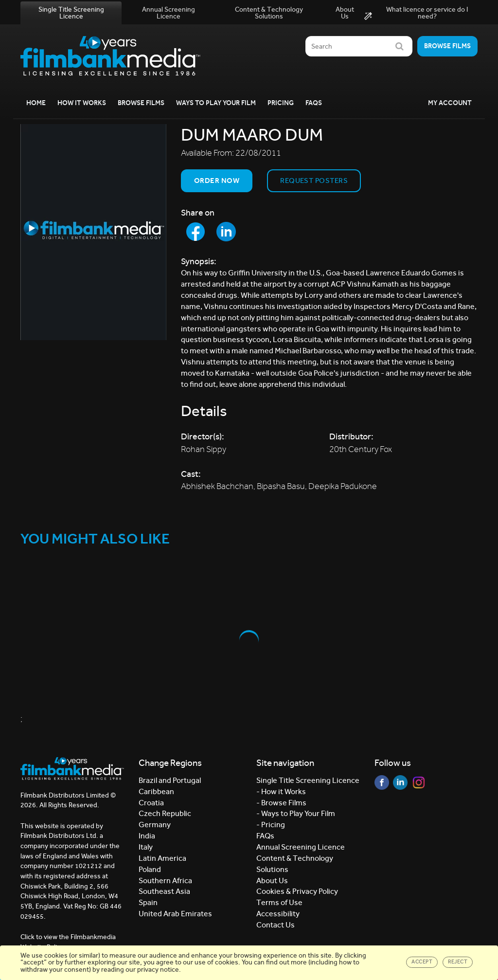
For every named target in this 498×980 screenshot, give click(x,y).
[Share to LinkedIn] (226, 232)
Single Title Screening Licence (71, 13)
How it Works (82, 103)
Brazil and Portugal (170, 780)
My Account (450, 103)
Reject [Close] (458, 962)
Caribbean (156, 791)
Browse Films (141, 103)
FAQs (314, 103)
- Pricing (271, 825)
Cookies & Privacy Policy (297, 891)
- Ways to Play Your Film (296, 813)
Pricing (281, 103)
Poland (150, 869)
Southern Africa (165, 880)
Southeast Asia (164, 891)
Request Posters (314, 181)
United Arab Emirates (175, 914)
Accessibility (278, 914)
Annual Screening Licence (169, 13)
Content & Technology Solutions (269, 13)
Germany (155, 825)
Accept (422, 962)
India (147, 836)
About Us (345, 13)
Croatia (151, 803)
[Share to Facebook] (196, 232)
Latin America (162, 858)
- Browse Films (281, 803)
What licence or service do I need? (416, 13)
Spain (148, 902)
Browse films (447, 46)
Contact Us (276, 925)
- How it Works (281, 791)
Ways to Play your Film (216, 103)
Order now (217, 181)
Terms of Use (279, 902)
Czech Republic (165, 813)
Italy (146, 847)
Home (36, 103)
